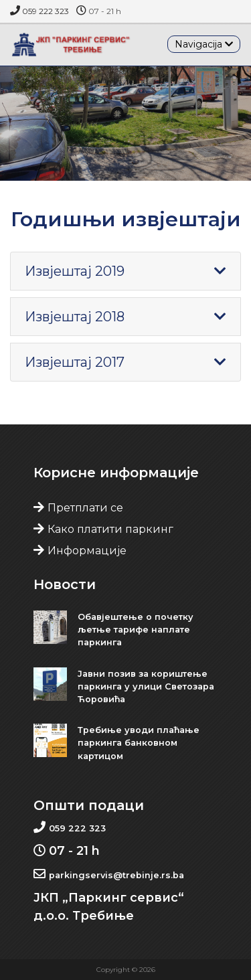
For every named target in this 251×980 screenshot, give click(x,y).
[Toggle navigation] (204, 44)
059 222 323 (46, 11)
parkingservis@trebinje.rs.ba (116, 875)
